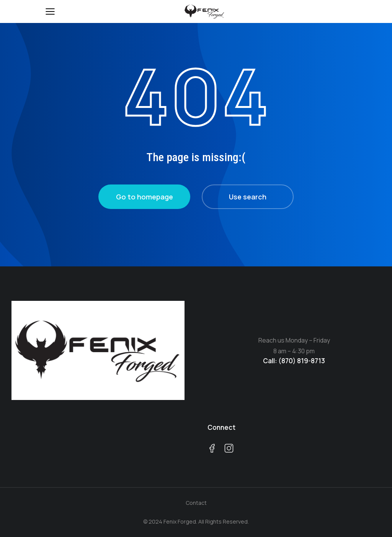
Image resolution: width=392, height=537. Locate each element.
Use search (248, 197)
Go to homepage (145, 197)
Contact (196, 503)
